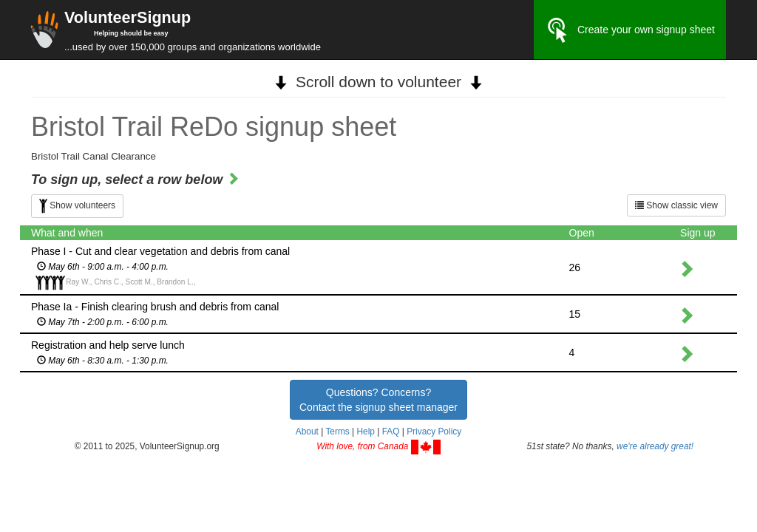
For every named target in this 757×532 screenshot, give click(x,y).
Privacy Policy (434, 432)
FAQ (391, 432)
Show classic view (676, 205)
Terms (337, 432)
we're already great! (655, 446)
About (307, 432)
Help (365, 432)
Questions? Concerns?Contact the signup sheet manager (378, 400)
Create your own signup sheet (630, 30)
